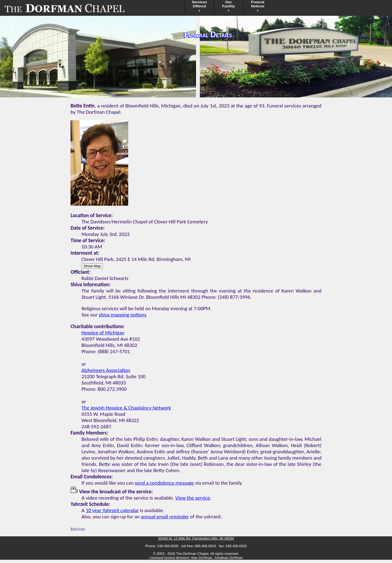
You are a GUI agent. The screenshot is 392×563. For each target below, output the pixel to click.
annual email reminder (165, 517)
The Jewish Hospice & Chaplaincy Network (126, 408)
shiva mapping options (123, 315)
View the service (193, 498)
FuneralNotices (258, 6)
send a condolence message (164, 483)
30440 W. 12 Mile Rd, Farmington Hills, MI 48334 (196, 538)
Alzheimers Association (106, 370)
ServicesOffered (200, 6)
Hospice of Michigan (103, 333)
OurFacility (229, 6)
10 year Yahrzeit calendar (112, 510)
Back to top (78, 529)
